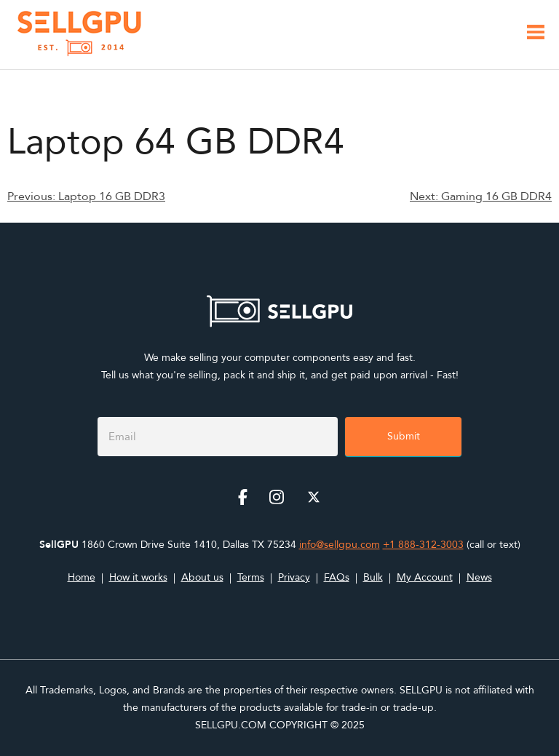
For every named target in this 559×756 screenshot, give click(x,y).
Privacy (294, 577)
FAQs (337, 577)
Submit (404, 436)
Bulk (373, 577)
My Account (425, 577)
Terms (251, 577)
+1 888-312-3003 (423, 545)
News (479, 577)
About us (202, 577)
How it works (138, 577)
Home (82, 577)
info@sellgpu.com (340, 545)
